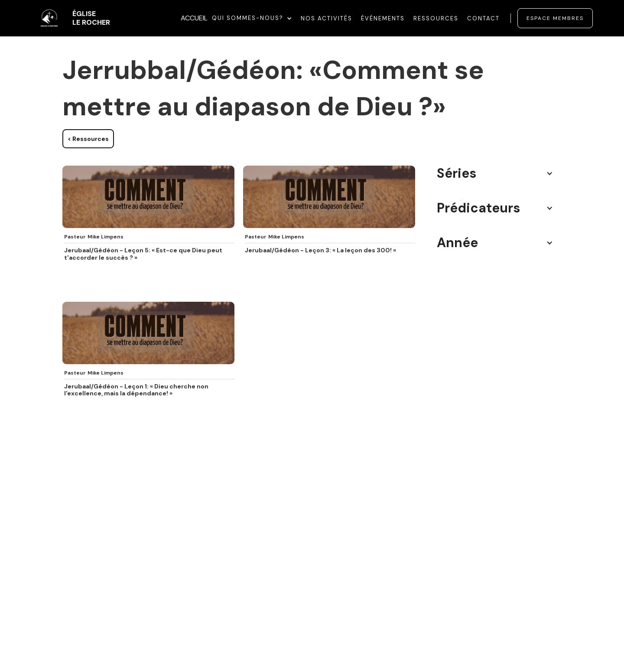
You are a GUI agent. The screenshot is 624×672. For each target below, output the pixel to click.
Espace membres (555, 18)
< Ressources (88, 139)
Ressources (436, 18)
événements (383, 18)
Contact (483, 18)
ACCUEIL (194, 18)
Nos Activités (327, 18)
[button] (252, 18)
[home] (71, 18)
